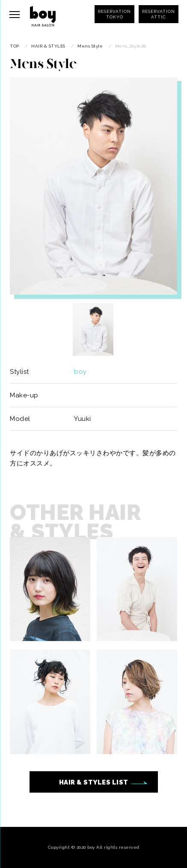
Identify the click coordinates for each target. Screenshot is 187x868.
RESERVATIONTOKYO (114, 14)
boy (80, 372)
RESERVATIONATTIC (159, 14)
